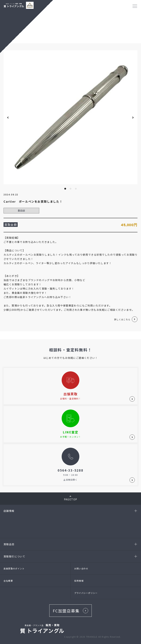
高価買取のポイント (14, 568)
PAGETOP (70, 498)
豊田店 (21, 211)
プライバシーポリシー (86, 593)
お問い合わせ (81, 568)
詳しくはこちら (122, 319)
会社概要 (8, 581)
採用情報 (79, 581)
